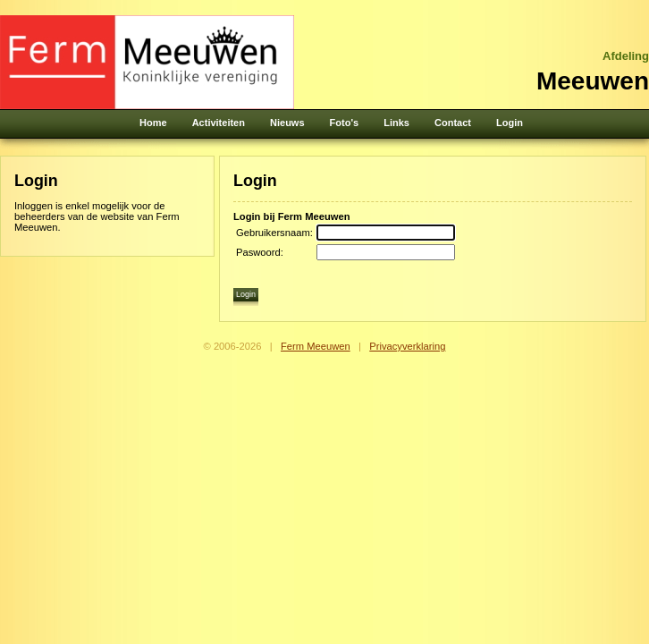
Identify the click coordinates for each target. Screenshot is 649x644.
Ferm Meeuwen (316, 346)
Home (153, 123)
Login (510, 123)
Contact (453, 123)
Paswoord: (260, 252)
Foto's (345, 123)
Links (396, 123)
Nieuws (287, 123)
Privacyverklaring (407, 346)
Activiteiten (219, 123)
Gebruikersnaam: (274, 233)
